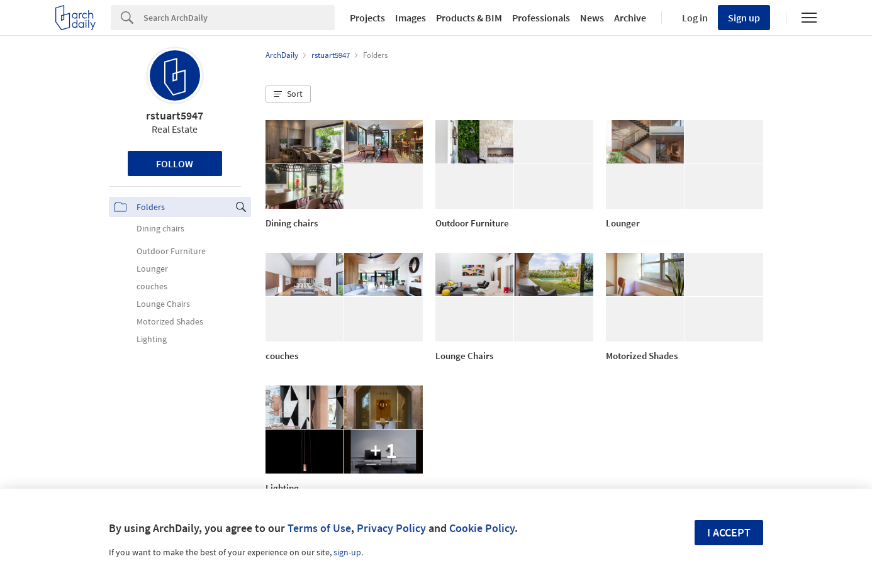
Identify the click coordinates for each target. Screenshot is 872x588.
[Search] (239, 18)
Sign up (744, 18)
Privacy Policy (391, 528)
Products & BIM (469, 18)
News (592, 18)
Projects (367, 18)
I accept (729, 532)
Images (411, 18)
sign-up (347, 552)
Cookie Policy (482, 528)
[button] (288, 94)
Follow (175, 164)
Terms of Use (319, 528)
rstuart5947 (175, 115)
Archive (630, 18)
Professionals (541, 18)
